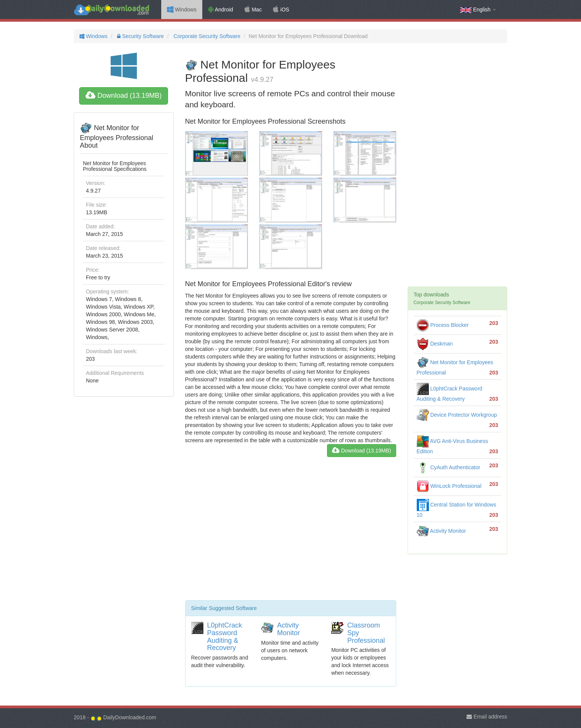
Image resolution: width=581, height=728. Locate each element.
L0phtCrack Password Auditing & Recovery (225, 636)
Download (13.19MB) (124, 96)
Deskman (435, 344)
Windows (182, 10)
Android (221, 10)
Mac (253, 10)
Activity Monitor (289, 629)
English (478, 10)
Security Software (140, 36)
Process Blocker (443, 325)
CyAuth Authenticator (448, 467)
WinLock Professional (449, 486)
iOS (281, 10)
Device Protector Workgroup (457, 415)
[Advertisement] (291, 532)
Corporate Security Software (206, 36)
